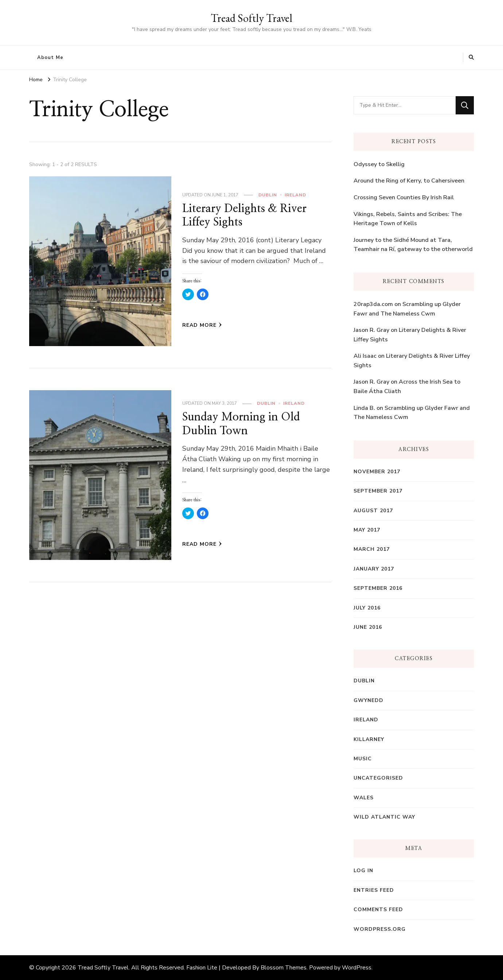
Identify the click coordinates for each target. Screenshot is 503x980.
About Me (50, 58)
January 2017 (374, 569)
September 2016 (378, 588)
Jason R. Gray (371, 330)
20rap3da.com (373, 304)
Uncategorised (378, 778)
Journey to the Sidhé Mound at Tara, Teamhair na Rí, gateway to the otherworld (413, 245)
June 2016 (368, 627)
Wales (364, 798)
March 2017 (372, 549)
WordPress (357, 968)
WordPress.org (380, 929)
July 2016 (367, 608)
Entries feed (374, 890)
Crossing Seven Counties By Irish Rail (404, 197)
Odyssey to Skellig (379, 164)
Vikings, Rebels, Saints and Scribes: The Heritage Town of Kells (408, 219)
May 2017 (367, 530)
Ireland (295, 195)
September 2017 (378, 491)
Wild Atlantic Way (384, 817)
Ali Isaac (365, 356)
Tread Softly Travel (251, 18)
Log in (363, 871)
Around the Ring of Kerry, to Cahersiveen (409, 181)
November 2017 (377, 472)
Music (363, 759)
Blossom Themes (284, 968)
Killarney (369, 739)
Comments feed (378, 910)
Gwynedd (369, 700)
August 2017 (373, 511)
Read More (202, 325)
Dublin (268, 195)
